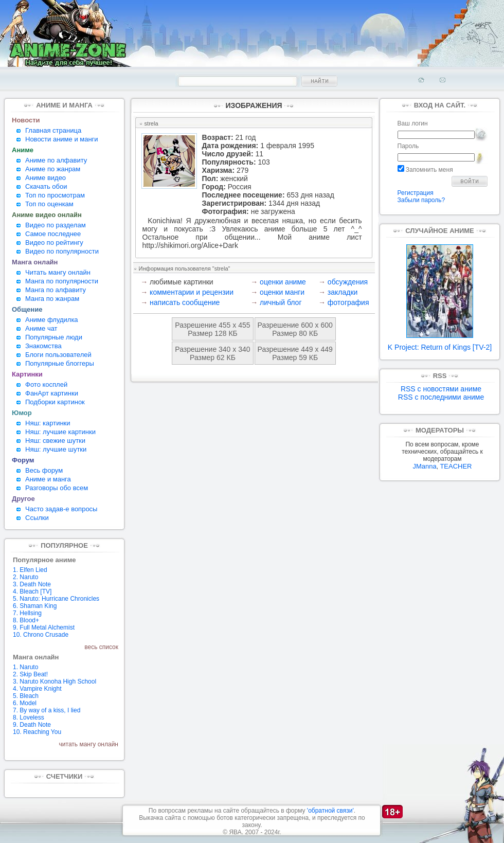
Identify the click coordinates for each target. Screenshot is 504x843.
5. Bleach (26, 696)
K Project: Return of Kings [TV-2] (440, 344)
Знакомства (43, 346)
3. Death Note (32, 584)
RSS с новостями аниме (441, 389)
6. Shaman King (35, 606)
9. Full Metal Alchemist (44, 627)
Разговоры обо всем (57, 488)
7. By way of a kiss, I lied (47, 710)
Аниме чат (41, 328)
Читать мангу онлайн (58, 272)
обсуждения (348, 282)
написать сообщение (185, 302)
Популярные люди (54, 337)
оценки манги (282, 292)
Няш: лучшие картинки (60, 432)
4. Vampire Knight (37, 689)
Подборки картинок (55, 402)
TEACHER (456, 466)
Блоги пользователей (58, 355)
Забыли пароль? (421, 200)
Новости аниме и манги (62, 139)
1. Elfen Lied (30, 570)
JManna (424, 466)
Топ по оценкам (49, 204)
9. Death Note (32, 725)
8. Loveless (29, 718)
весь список (101, 647)
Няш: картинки (48, 423)
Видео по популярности (62, 251)
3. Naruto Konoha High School (55, 681)
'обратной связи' (330, 811)
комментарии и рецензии (192, 292)
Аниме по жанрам (53, 169)
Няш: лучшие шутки (56, 449)
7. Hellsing (27, 613)
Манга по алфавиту (56, 290)
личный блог (281, 302)
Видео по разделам (56, 225)
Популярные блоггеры (60, 363)
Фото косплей (46, 384)
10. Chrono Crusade (41, 635)
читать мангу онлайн (89, 744)
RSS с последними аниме (441, 397)
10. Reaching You (37, 732)
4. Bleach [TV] (32, 591)
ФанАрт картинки (52, 393)
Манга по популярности (62, 281)
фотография (348, 302)
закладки (343, 292)
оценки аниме (283, 282)
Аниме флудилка (52, 320)
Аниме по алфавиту (56, 160)
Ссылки (37, 518)
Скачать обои (46, 186)
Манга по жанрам (52, 299)
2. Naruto (25, 577)
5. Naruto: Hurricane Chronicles (56, 599)
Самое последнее (53, 234)
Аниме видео (46, 178)
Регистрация (416, 193)
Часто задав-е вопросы (61, 509)
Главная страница (53, 130)
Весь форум (44, 470)
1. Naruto (25, 667)
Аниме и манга (48, 479)
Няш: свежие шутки (55, 441)
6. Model (25, 703)
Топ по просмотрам (55, 195)
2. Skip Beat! (30, 674)
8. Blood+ (26, 620)
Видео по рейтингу (54, 243)
